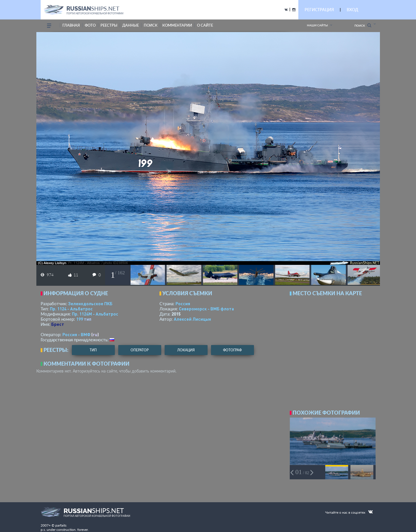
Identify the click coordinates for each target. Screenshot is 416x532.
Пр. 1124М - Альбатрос (95, 314)
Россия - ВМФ (76, 334)
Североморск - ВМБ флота (206, 309)
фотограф (232, 350)
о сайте (205, 25)
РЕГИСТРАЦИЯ (319, 10)
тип (88, 319)
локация (186, 350)
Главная (71, 25)
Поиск (363, 25)
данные (131, 25)
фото (90, 25)
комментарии (177, 25)
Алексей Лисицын (192, 319)
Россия (183, 304)
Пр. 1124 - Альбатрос (71, 309)
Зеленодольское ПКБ (90, 304)
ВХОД (352, 10)
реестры (109, 25)
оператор (140, 350)
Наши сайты (317, 25)
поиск (151, 25)
